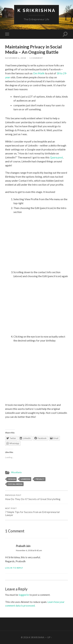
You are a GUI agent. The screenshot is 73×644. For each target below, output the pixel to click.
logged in (24, 595)
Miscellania (16, 472)
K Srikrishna (36, 10)
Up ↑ (50, 637)
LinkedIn (26, 479)
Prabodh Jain (23, 546)
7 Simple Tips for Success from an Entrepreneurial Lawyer (36, 512)
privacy (40, 479)
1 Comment (36, 58)
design (12, 479)
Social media (15, 484)
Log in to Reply (14, 568)
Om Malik (39, 73)
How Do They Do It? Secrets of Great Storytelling (36, 497)
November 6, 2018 (16, 58)
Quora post (56, 157)
